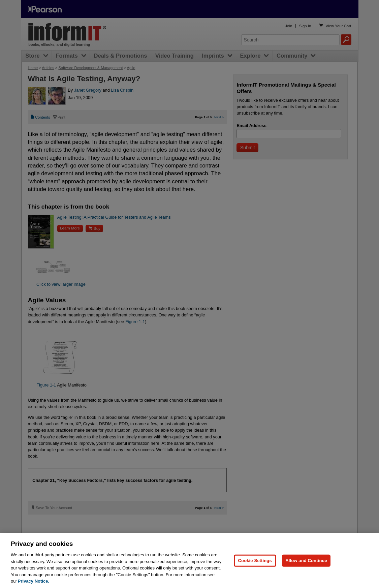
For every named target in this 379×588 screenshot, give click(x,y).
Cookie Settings (255, 561)
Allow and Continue (306, 561)
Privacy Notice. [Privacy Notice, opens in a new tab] (34, 581)
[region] (189, 561)
